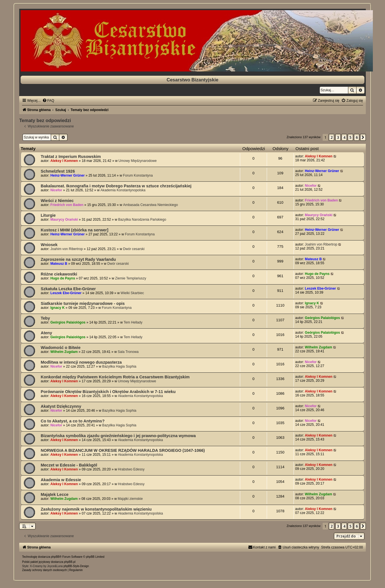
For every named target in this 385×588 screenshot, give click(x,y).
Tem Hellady (133, 322)
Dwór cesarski (134, 249)
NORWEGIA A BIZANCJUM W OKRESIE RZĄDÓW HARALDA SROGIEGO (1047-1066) (123, 450)
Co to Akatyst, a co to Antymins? (73, 421)
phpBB (55, 557)
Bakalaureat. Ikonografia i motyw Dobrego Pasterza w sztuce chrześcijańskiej (116, 186)
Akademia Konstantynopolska (123, 190)
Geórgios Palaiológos (68, 322)
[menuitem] (48, 101)
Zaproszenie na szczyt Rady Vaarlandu (78, 259)
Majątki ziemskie (130, 499)
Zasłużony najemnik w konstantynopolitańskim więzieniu (96, 509)
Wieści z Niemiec (57, 201)
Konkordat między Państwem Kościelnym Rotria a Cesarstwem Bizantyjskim (115, 377)
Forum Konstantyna (138, 175)
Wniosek (49, 245)
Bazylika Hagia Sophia (119, 366)
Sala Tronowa (128, 352)
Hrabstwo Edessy (131, 469)
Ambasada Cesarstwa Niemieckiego (150, 205)
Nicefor (56, 190)
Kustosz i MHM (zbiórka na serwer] (75, 230)
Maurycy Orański (64, 220)
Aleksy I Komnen (64, 161)
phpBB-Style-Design (76, 566)
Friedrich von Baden (67, 205)
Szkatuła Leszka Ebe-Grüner (68, 289)
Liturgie (48, 215)
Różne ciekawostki (59, 274)
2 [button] (332, 137)
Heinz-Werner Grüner (68, 175)
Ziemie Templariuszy (131, 278)
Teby (45, 318)
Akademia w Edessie (61, 480)
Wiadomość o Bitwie (61, 348)
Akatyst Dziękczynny (61, 406)
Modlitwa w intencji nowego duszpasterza (81, 362)
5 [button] (350, 137)
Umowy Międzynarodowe (138, 161)
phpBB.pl (70, 562)
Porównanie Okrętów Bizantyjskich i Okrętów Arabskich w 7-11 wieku (108, 392)
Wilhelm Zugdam (64, 352)
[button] (363, 137)
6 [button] (357, 137)
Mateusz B (59, 264)
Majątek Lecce (54, 494)
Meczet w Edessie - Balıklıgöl (69, 465)
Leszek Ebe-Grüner (66, 293)
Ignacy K (58, 308)
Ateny (46, 333)
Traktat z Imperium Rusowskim (71, 157)
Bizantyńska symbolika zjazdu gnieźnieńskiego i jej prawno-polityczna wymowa (118, 436)
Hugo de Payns (63, 278)
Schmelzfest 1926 (58, 171)
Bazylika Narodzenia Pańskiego (142, 220)
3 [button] (338, 137)
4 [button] (344, 137)
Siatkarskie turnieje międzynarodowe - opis (83, 303)
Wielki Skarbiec (132, 293)
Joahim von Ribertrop (67, 249)
